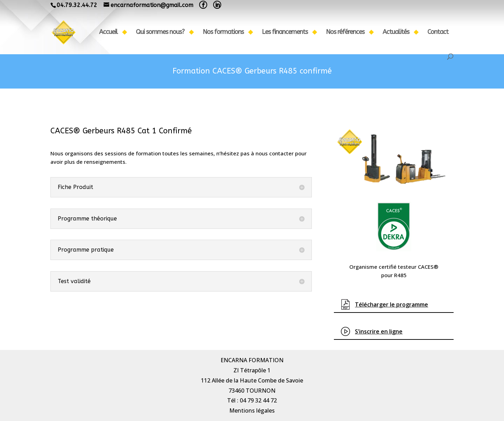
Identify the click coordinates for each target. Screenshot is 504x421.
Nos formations (223, 33)
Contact (438, 33)
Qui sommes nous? (160, 33)
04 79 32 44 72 (258, 400)
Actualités (396, 33)
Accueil (108, 33)
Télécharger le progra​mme (391, 304)
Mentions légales (252, 411)
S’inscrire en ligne (379, 331)
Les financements (285, 33)
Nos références (345, 33)
